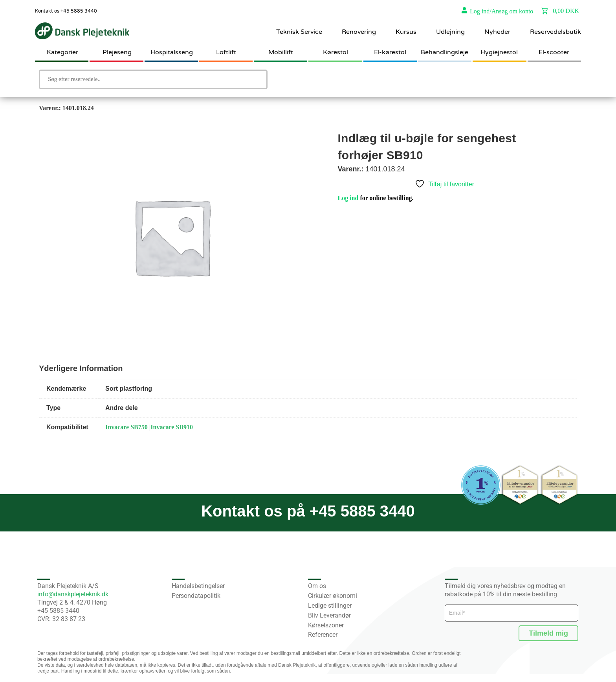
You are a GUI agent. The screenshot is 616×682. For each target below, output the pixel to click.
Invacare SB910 (172, 427)
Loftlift (226, 52)
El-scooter (554, 52)
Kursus (406, 32)
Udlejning (450, 32)
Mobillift (281, 52)
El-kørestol (390, 52)
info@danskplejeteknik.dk (73, 594)
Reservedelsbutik (555, 32)
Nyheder (497, 32)
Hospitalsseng (172, 52)
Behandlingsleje (445, 52)
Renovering (359, 32)
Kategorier (62, 52)
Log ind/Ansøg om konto (501, 11)
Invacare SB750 (126, 427)
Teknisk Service (299, 32)
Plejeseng (117, 52)
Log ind (348, 198)
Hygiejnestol (499, 52)
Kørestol (335, 52)
